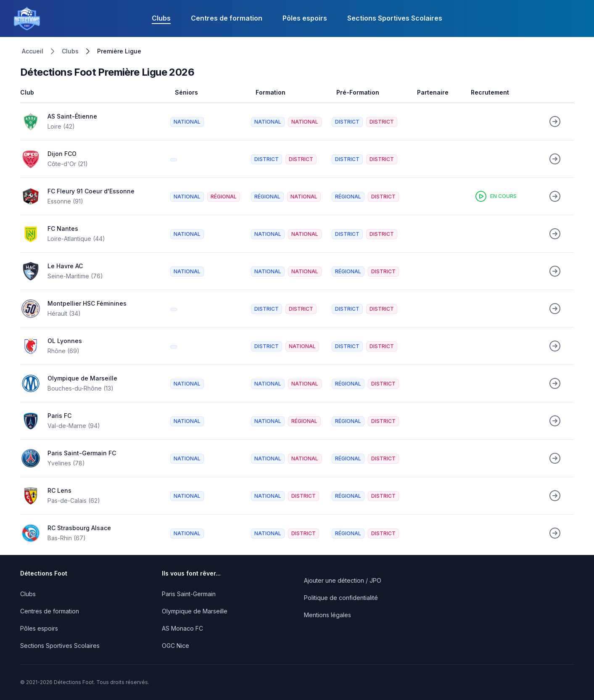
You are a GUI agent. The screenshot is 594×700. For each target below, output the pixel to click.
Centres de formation (227, 18)
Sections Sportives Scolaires (395, 18)
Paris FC (59, 416)
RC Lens (59, 490)
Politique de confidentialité (341, 598)
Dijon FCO (62, 154)
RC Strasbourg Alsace (79, 528)
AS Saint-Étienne (72, 116)
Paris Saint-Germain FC (82, 453)
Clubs (161, 18)
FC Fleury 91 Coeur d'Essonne (91, 191)
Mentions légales (327, 615)
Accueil (33, 51)
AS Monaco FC (182, 628)
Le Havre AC (65, 266)
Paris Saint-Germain (189, 594)
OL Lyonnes (65, 341)
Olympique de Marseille (82, 378)
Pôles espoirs (305, 18)
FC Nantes (63, 228)
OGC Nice (176, 646)
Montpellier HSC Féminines (87, 303)
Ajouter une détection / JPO (343, 580)
